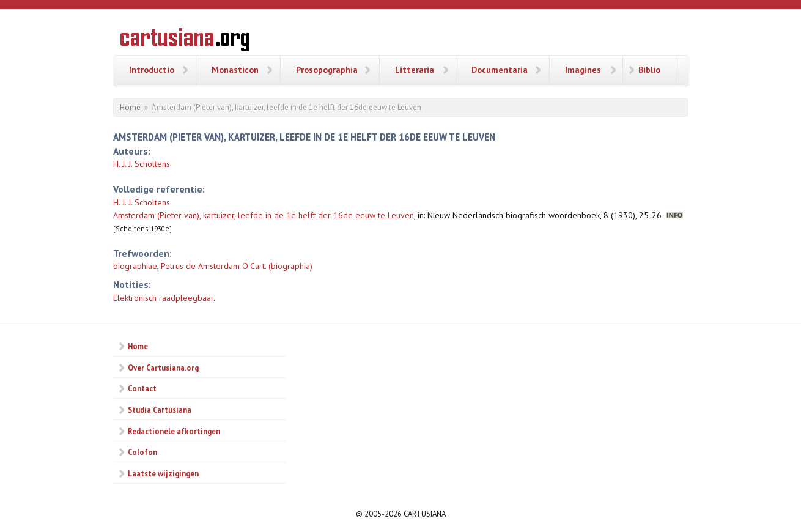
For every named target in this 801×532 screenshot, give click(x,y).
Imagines (583, 70)
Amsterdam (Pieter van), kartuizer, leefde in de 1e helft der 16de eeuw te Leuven (264, 215)
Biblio (649, 70)
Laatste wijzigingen (163, 473)
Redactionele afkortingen (174, 431)
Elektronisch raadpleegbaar (163, 298)
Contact (142, 388)
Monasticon (235, 70)
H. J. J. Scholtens (142, 164)
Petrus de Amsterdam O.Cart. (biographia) (237, 266)
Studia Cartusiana (160, 410)
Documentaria (500, 70)
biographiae (135, 266)
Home (130, 107)
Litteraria (415, 70)
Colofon (142, 452)
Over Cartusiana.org (163, 368)
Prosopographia (327, 70)
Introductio (152, 70)
